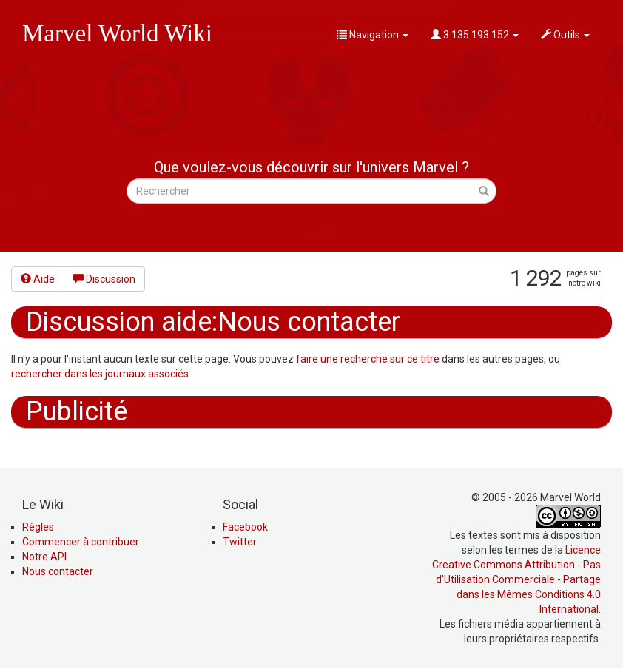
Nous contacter (58, 571)
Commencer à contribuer (81, 542)
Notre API (44, 557)
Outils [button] (565, 35)
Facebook (245, 527)
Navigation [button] (373, 35)
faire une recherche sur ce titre (368, 359)
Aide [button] (38, 279)
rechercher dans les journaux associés (100, 374)
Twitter (240, 542)
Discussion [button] (104, 279)
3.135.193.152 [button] (475, 35)
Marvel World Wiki (117, 33)
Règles (38, 527)
